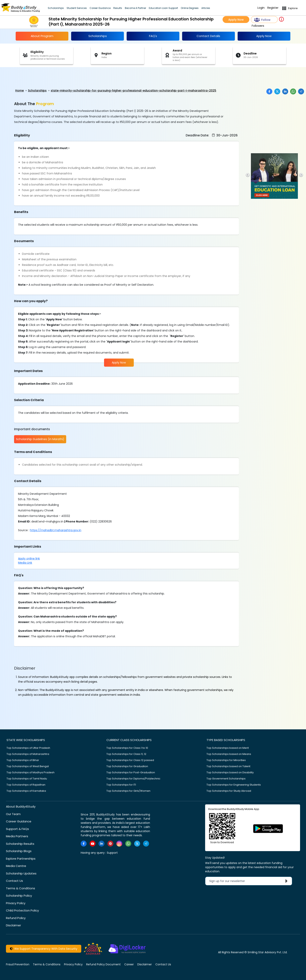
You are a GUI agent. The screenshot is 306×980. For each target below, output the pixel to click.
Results (118, 8)
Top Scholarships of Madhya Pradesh (31, 772)
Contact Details (208, 36)
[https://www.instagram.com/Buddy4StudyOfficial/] (119, 843)
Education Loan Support (163, 8)
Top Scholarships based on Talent (228, 766)
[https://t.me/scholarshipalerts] (146, 843)
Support (112, 853)
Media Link (25, 562)
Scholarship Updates (21, 873)
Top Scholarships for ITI (121, 784)
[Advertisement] (31, 78)
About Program (42, 36)
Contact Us (14, 881)
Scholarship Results (20, 843)
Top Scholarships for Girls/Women (128, 791)
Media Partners (17, 836)
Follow (262, 20)
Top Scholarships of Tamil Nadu (27, 778)
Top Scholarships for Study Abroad (229, 791)
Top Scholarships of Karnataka (26, 791)
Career (129, 964)
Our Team (13, 814)
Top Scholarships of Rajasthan (26, 784)
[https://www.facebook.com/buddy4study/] (84, 843)
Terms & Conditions (21, 888)
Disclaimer (13, 925)
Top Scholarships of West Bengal (28, 766)
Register (273, 8)
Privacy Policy (16, 903)
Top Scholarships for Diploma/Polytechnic (133, 778)
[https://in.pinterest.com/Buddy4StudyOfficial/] (110, 843)
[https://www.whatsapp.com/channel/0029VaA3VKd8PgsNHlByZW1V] (128, 843)
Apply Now (236, 20)
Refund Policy (16, 918)
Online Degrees (190, 8)
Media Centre (16, 866)
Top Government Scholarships (226, 778)
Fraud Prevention (18, 964)
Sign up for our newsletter (249, 881)
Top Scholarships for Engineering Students (234, 784)
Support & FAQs (17, 829)
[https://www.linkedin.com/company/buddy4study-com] (101, 843)
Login (261, 8)
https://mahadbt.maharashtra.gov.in (56, 530)
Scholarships (56, 8)
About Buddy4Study (21, 806)
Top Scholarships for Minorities (226, 760)
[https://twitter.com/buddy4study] (137, 843)
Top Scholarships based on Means (229, 754)
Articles (206, 8)
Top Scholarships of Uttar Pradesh (28, 748)
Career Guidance (100, 8)
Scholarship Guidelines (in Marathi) (40, 439)
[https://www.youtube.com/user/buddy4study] (93, 843)
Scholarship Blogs (19, 851)
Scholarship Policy (19, 895)
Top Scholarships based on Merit (228, 748)
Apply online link (29, 558)
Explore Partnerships (21, 858)
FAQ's (153, 36)
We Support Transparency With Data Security (44, 949)
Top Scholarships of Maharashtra (28, 754)
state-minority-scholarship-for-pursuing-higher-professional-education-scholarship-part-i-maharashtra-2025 (133, 90)
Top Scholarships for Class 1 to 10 (127, 748)
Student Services (77, 8)
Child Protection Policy (22, 910)
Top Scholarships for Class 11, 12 (126, 754)
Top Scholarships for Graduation (127, 766)
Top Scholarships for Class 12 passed (130, 760)
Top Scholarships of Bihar (23, 760)
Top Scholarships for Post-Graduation (131, 772)
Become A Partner (135, 8)
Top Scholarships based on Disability (230, 772)
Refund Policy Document (103, 964)
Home (20, 90)
